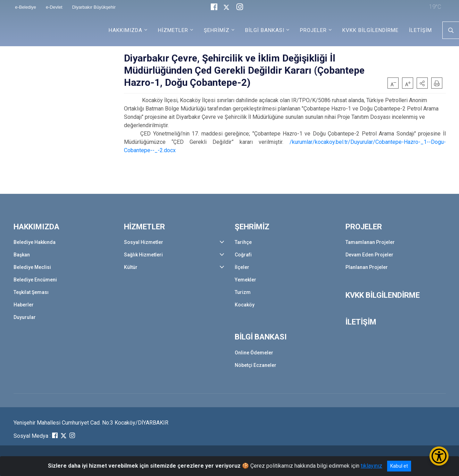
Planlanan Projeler (367, 267)
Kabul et (399, 466)
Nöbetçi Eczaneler (256, 365)
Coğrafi (243, 255)
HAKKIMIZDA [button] (126, 30)
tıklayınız (372, 466)
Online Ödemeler (254, 353)
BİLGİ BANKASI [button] (265, 30)
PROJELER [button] (313, 30)
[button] (422, 83)
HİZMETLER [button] (173, 30)
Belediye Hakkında (35, 242)
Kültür (131, 267)
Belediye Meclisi (32, 267)
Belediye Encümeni (35, 280)
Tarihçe (243, 242)
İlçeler (242, 267)
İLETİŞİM (420, 30)
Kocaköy (245, 305)
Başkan (22, 255)
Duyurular (25, 317)
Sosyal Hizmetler (144, 242)
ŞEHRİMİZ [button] (217, 30)
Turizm (243, 292)
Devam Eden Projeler (369, 255)
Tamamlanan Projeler (370, 242)
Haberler (24, 305)
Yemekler (245, 280)
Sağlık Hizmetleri (143, 255)
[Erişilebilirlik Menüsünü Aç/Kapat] (439, 456)
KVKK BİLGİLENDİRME (370, 30)
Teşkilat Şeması (31, 292)
